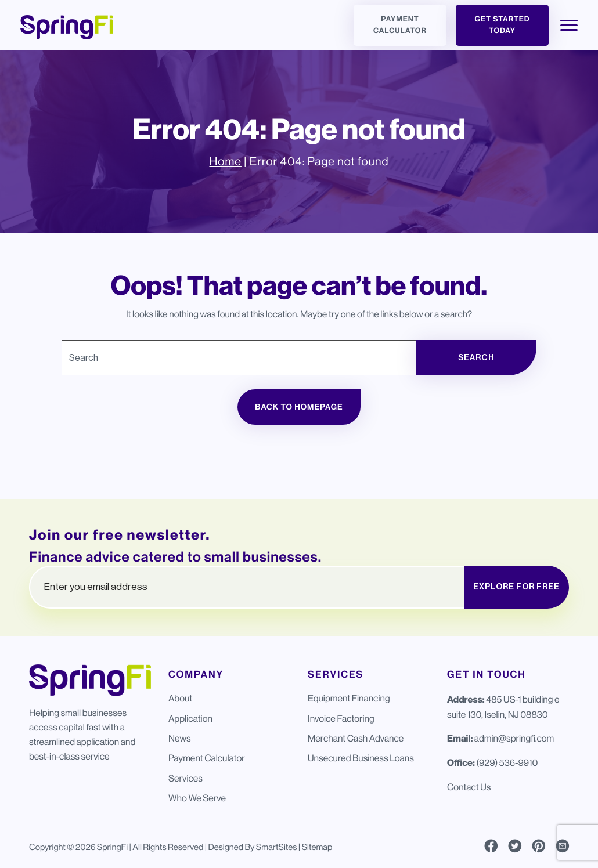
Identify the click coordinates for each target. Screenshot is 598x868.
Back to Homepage (299, 407)
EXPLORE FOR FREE (516, 587)
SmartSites (277, 847)
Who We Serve (197, 798)
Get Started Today (502, 25)
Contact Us (469, 787)
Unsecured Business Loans (361, 758)
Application (190, 719)
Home (225, 162)
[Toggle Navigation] (569, 26)
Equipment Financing (349, 698)
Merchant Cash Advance (356, 738)
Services (185, 778)
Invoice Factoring (341, 719)
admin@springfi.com (514, 738)
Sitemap (317, 847)
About (180, 698)
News (180, 738)
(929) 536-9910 (507, 763)
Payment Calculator (400, 25)
